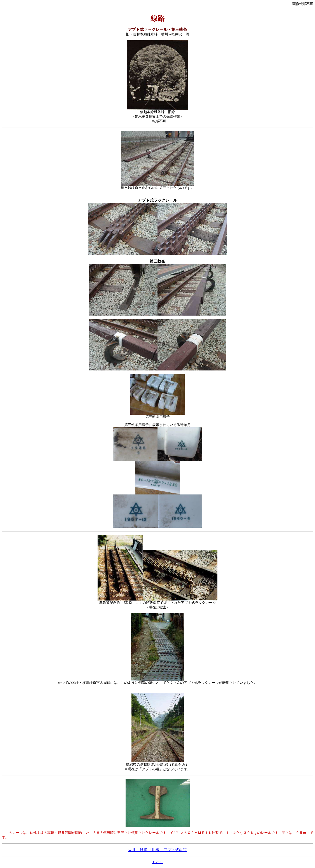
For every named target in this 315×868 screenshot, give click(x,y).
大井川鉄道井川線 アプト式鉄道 (157, 850)
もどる (157, 862)
